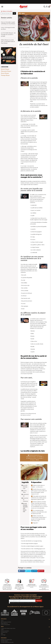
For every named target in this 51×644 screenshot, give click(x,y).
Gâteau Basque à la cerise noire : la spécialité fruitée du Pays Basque (8, 42)
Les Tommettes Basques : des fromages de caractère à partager (8, 35)
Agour (2, 626)
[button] (44, 7)
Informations (4, 619)
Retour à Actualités (7, 11)
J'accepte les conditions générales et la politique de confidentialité (24, 603)
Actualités (27, 47)
